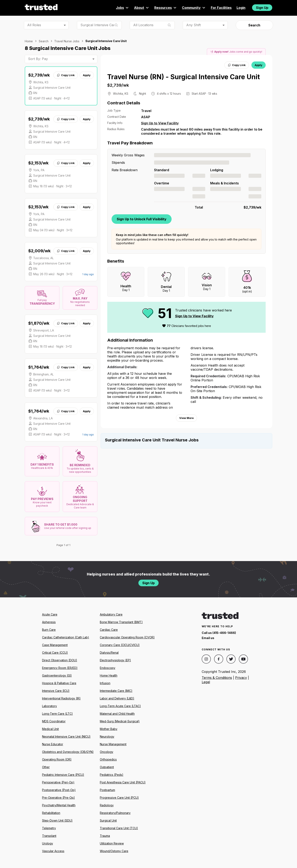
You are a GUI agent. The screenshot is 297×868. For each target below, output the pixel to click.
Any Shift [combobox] (193, 25)
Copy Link (66, 75)
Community (194, 8)
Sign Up (262, 8)
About (142, 8)
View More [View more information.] (186, 418)
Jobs (123, 8)
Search (254, 25)
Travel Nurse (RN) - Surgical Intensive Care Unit (184, 77)
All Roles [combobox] (34, 25)
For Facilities (221, 8)
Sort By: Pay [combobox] (38, 59)
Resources (166, 8)
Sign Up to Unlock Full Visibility (142, 219)
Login (241, 8)
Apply (87, 75)
